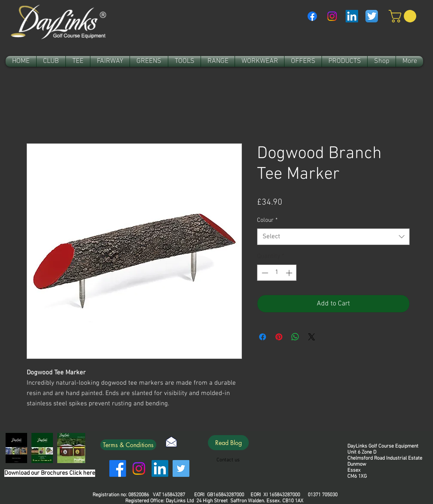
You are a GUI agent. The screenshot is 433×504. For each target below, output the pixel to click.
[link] (404, 16)
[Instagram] (332, 16)
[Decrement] (264, 273)
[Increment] (290, 273)
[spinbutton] (277, 273)
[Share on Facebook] (263, 337)
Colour (267, 220)
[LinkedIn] (160, 468)
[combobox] (333, 237)
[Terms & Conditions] (128, 445)
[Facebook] (312, 16)
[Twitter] (181, 468)
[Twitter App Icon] (372, 16)
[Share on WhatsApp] (295, 337)
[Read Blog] (228, 443)
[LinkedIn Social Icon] (352, 16)
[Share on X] (312, 337)
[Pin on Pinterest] (279, 337)
